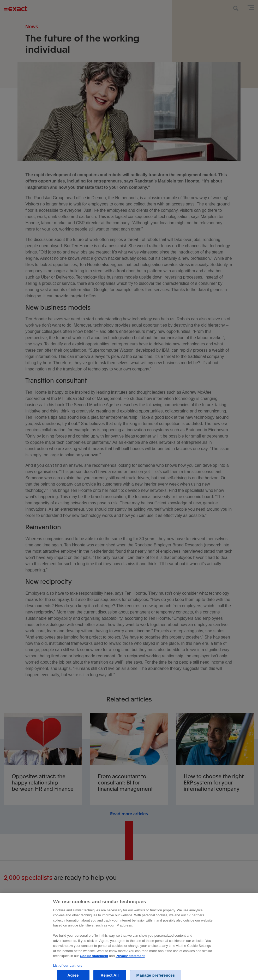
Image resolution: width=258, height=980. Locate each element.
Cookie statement (94, 977)
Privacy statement (130, 977)
